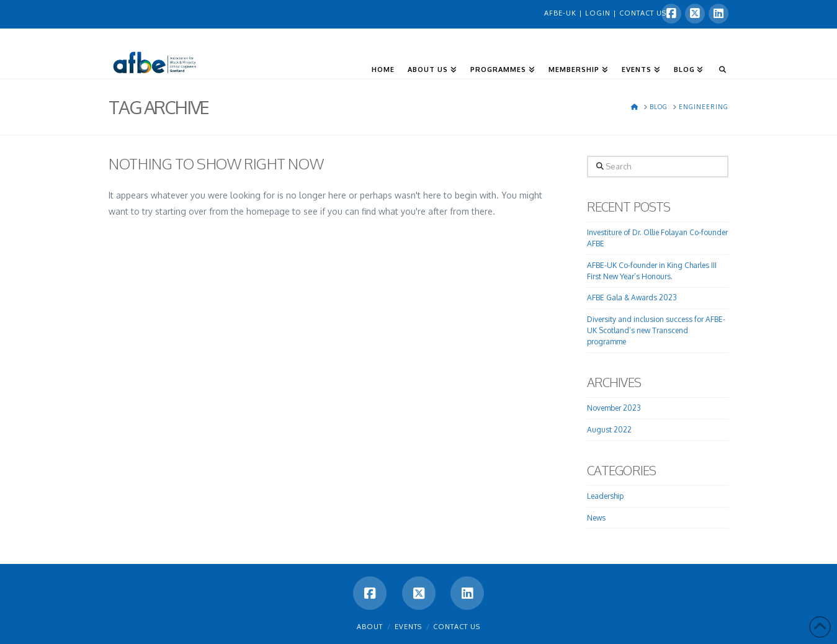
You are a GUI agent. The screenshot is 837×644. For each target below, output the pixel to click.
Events (408, 627)
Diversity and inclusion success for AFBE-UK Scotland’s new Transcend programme (656, 330)
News (596, 518)
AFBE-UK (562, 13)
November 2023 (614, 408)
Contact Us (457, 627)
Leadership (605, 496)
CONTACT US (643, 13)
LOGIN (599, 13)
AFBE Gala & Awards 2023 (632, 297)
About (370, 627)
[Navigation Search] (719, 50)
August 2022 (609, 430)
